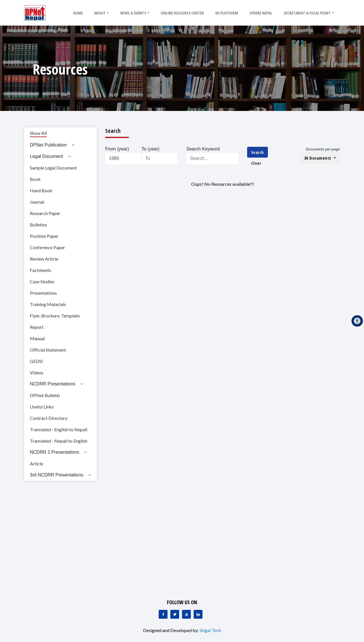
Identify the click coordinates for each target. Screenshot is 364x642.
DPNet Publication (48, 145)
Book (35, 179)
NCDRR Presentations (53, 384)
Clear (256, 163)
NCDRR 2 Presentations (54, 452)
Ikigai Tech (210, 630)
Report (37, 327)
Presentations (43, 293)
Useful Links (42, 407)
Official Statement (48, 350)
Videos (37, 372)
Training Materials (48, 304)
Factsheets (41, 270)
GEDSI (36, 361)
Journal (37, 202)
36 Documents (318, 158)
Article (37, 464)
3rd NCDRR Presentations (57, 475)
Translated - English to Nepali (59, 429)
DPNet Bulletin (45, 395)
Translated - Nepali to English (59, 441)
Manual (37, 338)
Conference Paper (47, 247)
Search (258, 152)
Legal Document (46, 156)
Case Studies (42, 281)
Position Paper (44, 236)
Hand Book (41, 190)
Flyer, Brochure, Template (55, 316)
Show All (38, 133)
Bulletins (38, 225)
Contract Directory (49, 418)
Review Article (44, 259)
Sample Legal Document (53, 168)
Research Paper (45, 213)
